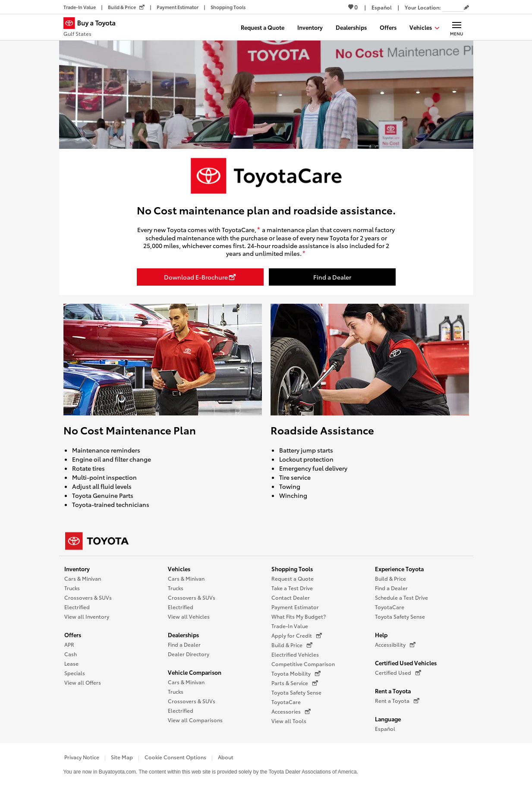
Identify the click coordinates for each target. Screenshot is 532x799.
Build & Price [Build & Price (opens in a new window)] (292, 645)
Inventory (77, 569)
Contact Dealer (291, 597)
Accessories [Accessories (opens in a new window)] (291, 711)
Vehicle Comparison (195, 672)
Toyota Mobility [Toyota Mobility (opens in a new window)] (296, 673)
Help (381, 635)
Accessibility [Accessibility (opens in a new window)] (395, 645)
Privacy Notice (82, 757)
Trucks (72, 588)
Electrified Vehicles (295, 654)
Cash (71, 654)
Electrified (77, 607)
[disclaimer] (258, 230)
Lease (71, 663)
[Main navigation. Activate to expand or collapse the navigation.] (457, 27)
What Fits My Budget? (299, 616)
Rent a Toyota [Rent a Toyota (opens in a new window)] (397, 701)
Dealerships (183, 635)
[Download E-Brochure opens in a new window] (200, 277)
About (226, 757)
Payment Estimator (295, 607)
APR (69, 644)
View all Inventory (87, 616)
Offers (73, 635)
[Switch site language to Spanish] (382, 7)
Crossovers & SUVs (88, 597)
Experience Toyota (399, 569)
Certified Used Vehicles (406, 663)
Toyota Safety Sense (296, 692)
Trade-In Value (290, 626)
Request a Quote (293, 578)
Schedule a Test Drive (401, 597)
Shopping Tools (292, 569)
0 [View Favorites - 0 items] (353, 7)
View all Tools (289, 721)
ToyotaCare (286, 702)
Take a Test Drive (292, 588)
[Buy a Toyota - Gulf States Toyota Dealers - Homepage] (93, 28)
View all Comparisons (195, 720)
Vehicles (179, 569)
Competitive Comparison (303, 664)
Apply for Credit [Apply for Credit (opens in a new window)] (297, 635)
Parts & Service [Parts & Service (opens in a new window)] (295, 683)
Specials (75, 673)
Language (388, 719)
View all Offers (83, 682)
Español (385, 728)
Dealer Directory (189, 654)
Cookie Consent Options (175, 757)
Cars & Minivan (83, 578)
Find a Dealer (184, 644)
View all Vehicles (189, 616)
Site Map (122, 757)
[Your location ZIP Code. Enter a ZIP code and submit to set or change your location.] (453, 7)
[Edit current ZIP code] (466, 8)
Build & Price (390, 578)
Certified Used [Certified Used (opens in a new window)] (398, 673)
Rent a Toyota (393, 691)
